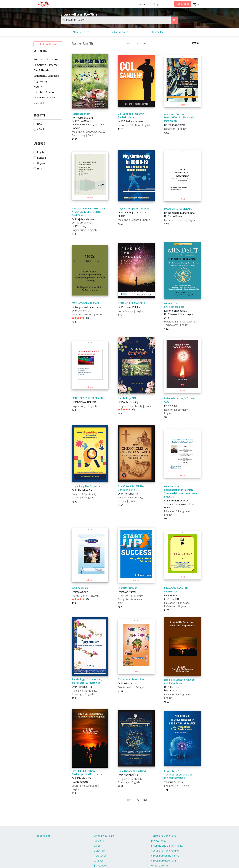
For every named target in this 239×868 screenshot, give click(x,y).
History (38, 87)
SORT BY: (195, 43)
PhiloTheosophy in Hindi (132, 771)
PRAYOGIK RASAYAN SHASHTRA (176, 590)
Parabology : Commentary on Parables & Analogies (87, 681)
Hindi (40, 169)
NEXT (146, 43)
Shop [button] (156, 4)
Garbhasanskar (81, 588)
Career (98, 846)
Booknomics (43, 836)
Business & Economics (46, 59)
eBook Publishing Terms (165, 856)
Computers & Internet (46, 65)
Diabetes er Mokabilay (131, 679)
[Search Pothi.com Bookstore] (174, 20)
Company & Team (104, 836)
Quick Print (100, 851)
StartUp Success (128, 588)
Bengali (41, 158)
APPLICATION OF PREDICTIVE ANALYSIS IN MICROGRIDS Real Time (88, 212)
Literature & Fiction (44, 92)
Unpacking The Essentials (87, 486)
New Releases (81, 32)
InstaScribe (100, 856)
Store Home (48, 44)
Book (40, 124)
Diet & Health (41, 70)
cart (197, 4)
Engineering (40, 81)
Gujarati (42, 163)
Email (99, 861)
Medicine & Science (44, 97)
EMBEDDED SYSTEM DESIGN (87, 398)
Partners (99, 841)
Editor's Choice (120, 32)
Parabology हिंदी (127, 398)
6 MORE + (39, 103)
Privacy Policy (159, 841)
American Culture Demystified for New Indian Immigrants (180, 117)
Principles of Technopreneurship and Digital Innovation (178, 775)
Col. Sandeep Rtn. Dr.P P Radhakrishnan (132, 115)
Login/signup (183, 4)
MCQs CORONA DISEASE (178, 209)
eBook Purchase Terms (164, 861)
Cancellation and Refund (165, 851)
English (41, 152)
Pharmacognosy (81, 114)
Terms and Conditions (164, 836)
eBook (41, 129)
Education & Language (46, 76)
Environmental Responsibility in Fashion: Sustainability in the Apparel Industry (181, 492)
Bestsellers (158, 32)
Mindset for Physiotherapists (174, 305)
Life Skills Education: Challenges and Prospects (87, 773)
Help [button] (168, 4)
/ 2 (138, 43)
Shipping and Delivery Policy (167, 846)
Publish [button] (142, 4)
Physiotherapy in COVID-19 (134, 209)
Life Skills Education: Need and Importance (179, 681)
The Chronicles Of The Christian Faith (131, 488)
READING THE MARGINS (131, 303)
